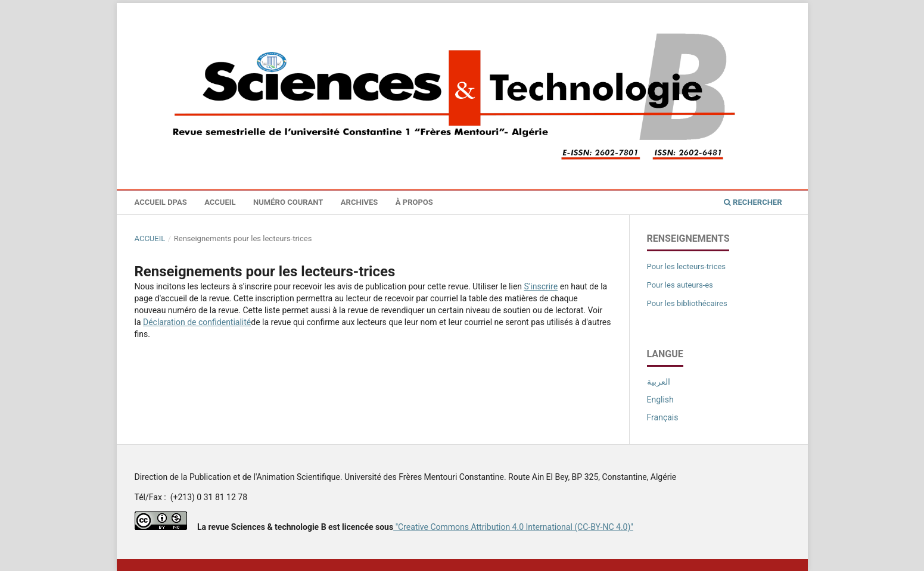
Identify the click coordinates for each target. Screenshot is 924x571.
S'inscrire (541, 286)
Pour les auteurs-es (680, 285)
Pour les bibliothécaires (687, 303)
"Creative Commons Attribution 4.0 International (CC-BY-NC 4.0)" (513, 527)
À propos (414, 202)
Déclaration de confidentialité (197, 322)
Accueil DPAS (161, 202)
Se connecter (766, 12)
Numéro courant (288, 202)
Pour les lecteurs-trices (687, 266)
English (660, 400)
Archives (359, 202)
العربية (659, 382)
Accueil (220, 202)
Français (663, 417)
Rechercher (753, 202)
